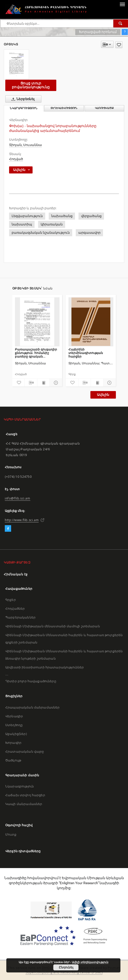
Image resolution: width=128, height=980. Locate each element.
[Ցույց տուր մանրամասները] (55, 383)
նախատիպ (22, 224)
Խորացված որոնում (98, 32)
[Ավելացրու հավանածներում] (119, 45)
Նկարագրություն (20, 786)
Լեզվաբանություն (27, 216)
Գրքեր (11, 600)
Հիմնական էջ (16, 574)
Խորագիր (13, 743)
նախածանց (62, 216)
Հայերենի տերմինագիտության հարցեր (86, 353)
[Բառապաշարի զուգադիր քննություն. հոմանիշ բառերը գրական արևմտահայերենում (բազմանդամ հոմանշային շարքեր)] (37, 322)
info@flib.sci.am (18, 498)
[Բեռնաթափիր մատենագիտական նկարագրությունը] (31, 383)
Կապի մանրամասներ (24, 804)
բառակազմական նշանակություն (41, 233)
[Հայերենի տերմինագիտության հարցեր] (91, 322)
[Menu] (122, 4)
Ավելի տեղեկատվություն (90, 962)
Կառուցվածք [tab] (104, 108)
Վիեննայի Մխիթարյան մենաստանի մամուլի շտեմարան (53, 626)
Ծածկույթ (13, 760)
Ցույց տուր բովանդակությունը (31, 85)
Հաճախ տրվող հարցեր (25, 795)
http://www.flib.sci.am (22, 520)
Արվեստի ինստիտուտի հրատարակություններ (45, 667)
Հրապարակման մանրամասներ (32, 707)
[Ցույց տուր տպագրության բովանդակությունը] (44, 383)
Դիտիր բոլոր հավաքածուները (31, 681)
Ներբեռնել (22, 99)
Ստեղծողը (14, 725)
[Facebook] (8, 529)
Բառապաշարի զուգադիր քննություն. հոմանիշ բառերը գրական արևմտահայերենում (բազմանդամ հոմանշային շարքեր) (37, 353)
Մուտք (11, 834)
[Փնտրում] (121, 23)
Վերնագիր (14, 716)
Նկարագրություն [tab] (24, 108)
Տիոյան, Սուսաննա (25, 145)
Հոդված (16, 159)
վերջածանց (91, 216)
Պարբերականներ (20, 617)
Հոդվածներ (15, 608)
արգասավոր (89, 233)
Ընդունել (66, 967)
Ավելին (103, 395)
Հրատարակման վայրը (25, 751)
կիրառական (52, 224)
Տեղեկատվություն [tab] (64, 108)
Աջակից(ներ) (16, 734)
